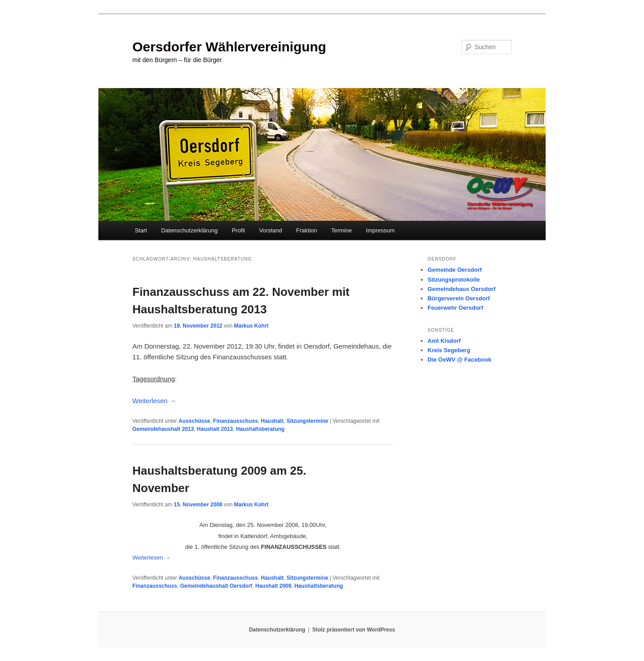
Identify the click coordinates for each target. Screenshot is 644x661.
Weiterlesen (154, 401)
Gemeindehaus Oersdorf (462, 289)
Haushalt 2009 (273, 586)
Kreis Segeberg (449, 350)
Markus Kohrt (251, 326)
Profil (238, 230)
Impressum (380, 230)
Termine (342, 230)
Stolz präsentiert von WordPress (354, 630)
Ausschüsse (194, 421)
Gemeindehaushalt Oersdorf (216, 586)
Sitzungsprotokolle (454, 280)
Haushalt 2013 (215, 429)
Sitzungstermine (307, 421)
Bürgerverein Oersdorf (459, 298)
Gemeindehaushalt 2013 (163, 429)
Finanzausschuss (236, 421)
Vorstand (270, 230)
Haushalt (272, 421)
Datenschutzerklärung (189, 230)
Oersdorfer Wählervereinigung (229, 47)
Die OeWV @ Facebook (460, 360)
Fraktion (307, 230)
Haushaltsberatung (260, 429)
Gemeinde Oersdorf (455, 270)
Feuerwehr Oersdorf (455, 308)
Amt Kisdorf (444, 341)
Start (141, 230)
